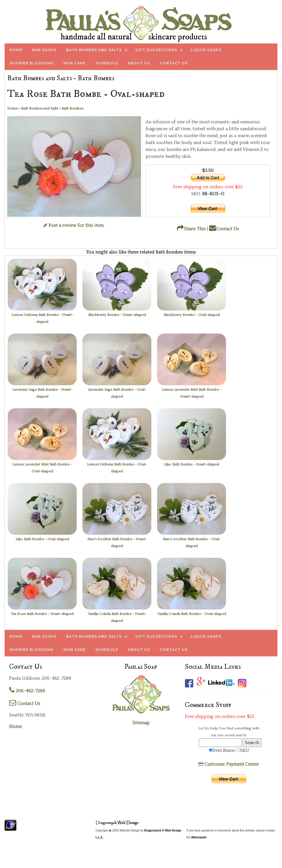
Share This (191, 229)
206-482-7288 (27, 691)
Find (230, 728)
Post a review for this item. (74, 225)
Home (16, 727)
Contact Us (224, 229)
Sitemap (141, 723)
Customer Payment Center (229, 764)
